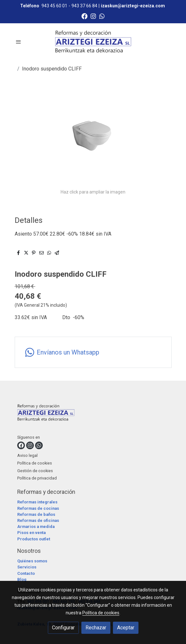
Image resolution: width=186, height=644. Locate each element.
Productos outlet (34, 539)
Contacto (26, 573)
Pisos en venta (31, 533)
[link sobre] (93, 414)
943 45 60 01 (54, 6)
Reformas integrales (37, 502)
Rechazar (96, 628)
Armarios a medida (36, 527)
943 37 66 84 (84, 6)
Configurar (63, 628)
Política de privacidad (37, 478)
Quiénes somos (32, 561)
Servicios (27, 567)
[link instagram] (93, 16)
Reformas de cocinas (38, 508)
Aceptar (126, 628)
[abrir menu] (19, 42)
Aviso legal (27, 455)
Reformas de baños (36, 514)
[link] (93, 42)
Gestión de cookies (35, 471)
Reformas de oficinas (38, 520)
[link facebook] (84, 16)
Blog (22, 579)
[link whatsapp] (102, 16)
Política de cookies (35, 463)
